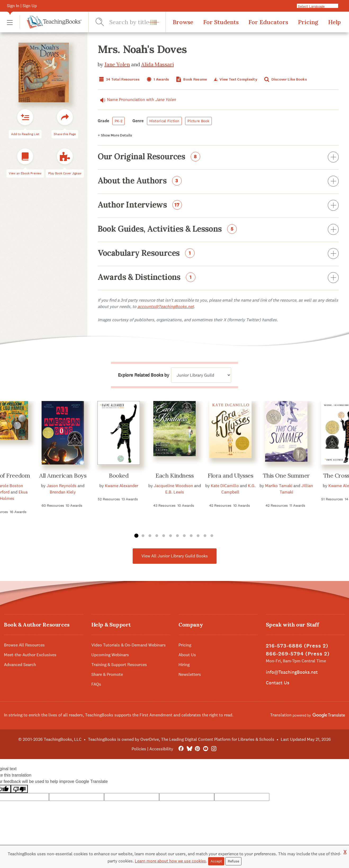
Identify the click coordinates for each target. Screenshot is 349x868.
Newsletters (190, 674)
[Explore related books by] (201, 375)
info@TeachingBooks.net (292, 672)
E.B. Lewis (175, 492)
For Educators (268, 22)
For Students (221, 22)
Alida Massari (157, 64)
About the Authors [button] (218, 182)
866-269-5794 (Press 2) (298, 654)
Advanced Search (20, 665)
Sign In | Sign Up (22, 6)
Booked (119, 475)
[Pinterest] (197, 749)
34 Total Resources (119, 79)
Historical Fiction (164, 121)
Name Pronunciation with (137, 100)
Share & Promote (107, 674)
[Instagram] (214, 749)
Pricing (308, 22)
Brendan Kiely (63, 492)
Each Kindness (174, 475)
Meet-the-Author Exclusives (30, 655)
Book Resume (191, 79)
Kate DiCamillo (225, 486)
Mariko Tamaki (279, 486)
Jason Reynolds (62, 486)
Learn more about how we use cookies (170, 861)
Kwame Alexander (122, 486)
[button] (10, 22)
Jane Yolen (117, 64)
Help (334, 22)
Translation (308, 715)
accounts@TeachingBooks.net (166, 307)
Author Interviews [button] (218, 206)
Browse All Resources (24, 645)
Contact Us (278, 683)
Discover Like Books (285, 79)
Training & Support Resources (119, 665)
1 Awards (157, 79)
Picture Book (198, 121)
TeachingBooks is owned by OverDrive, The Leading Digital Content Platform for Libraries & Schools (181, 739)
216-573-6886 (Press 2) (297, 646)
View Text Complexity (235, 79)
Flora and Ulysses (231, 475)
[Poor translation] (19, 789)
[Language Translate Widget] (322, 6)
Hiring (184, 665)
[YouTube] (206, 749)
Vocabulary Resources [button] (218, 254)
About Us (187, 655)
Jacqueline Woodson (173, 486)
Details (115, 135)
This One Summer (286, 475)
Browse (183, 22)
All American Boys (63, 475)
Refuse (233, 861)
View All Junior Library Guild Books (175, 556)
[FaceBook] (181, 749)
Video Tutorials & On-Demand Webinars (129, 645)
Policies (139, 749)
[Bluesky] (189, 749)
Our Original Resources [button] (218, 157)
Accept (216, 861)
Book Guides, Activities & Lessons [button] (218, 230)
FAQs (96, 684)
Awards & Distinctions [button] (218, 278)
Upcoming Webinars (110, 655)
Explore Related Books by (143, 375)
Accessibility (161, 749)
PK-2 (118, 121)
